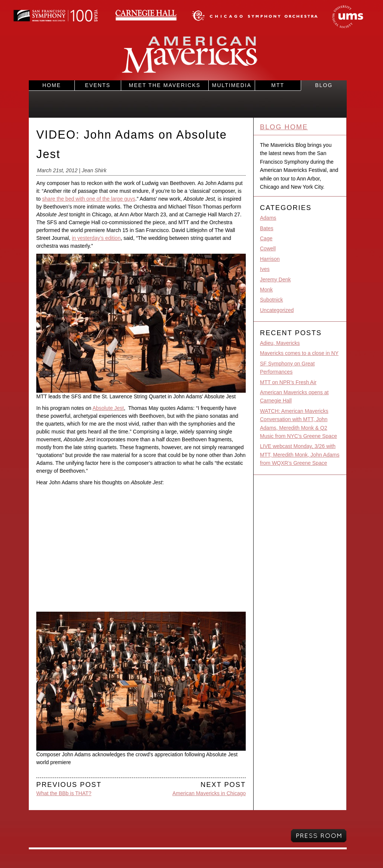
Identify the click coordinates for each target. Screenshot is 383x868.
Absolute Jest (108, 408)
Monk (266, 290)
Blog (324, 85)
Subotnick (271, 300)
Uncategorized (277, 310)
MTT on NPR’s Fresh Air (288, 382)
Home (52, 85)
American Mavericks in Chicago (209, 793)
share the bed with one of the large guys (89, 199)
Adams (268, 218)
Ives (265, 269)
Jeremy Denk (275, 279)
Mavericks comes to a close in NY (299, 353)
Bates (267, 228)
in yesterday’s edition (96, 238)
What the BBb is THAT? (64, 793)
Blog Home (284, 127)
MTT (278, 85)
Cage (266, 238)
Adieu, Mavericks (280, 343)
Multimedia (232, 85)
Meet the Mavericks (165, 85)
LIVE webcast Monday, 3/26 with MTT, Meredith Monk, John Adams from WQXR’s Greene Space (300, 455)
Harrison (270, 259)
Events (98, 85)
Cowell (268, 248)
